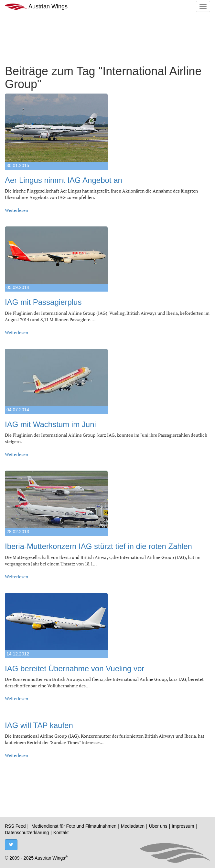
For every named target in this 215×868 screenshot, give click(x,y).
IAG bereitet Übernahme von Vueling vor (75, 668)
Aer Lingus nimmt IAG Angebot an (64, 180)
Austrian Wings (36, 7)
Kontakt (61, 833)
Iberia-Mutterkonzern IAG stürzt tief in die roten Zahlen (98, 546)
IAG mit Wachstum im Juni (50, 424)
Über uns (158, 826)
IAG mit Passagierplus (43, 302)
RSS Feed (15, 826)
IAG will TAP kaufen (39, 725)
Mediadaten (133, 826)
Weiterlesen (16, 210)
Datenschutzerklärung (27, 833)
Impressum (183, 826)
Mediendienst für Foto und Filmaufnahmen (74, 826)
